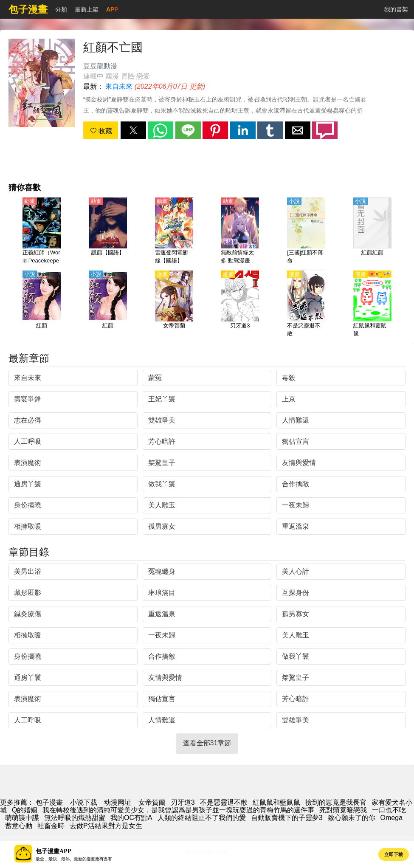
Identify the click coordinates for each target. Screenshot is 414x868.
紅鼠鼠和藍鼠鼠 (276, 802)
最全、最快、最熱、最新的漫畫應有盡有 (74, 859)
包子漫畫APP (53, 851)
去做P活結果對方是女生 (106, 826)
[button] (133, 130)
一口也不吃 (389, 810)
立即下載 (394, 854)
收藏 (101, 131)
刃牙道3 (183, 802)
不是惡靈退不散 (224, 802)
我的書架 (396, 9)
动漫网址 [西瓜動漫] (118, 802)
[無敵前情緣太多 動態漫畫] (240, 231)
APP (112, 9)
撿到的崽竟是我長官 (336, 802)
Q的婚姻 (25, 810)
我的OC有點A (131, 818)
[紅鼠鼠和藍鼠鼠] (372, 304)
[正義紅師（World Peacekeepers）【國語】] (42, 231)
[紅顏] (42, 304)
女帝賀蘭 (152, 802)
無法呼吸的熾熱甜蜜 (75, 818)
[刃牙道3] (240, 304)
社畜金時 (51, 826)
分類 (61, 9)
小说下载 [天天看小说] (84, 802)
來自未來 (119, 86)
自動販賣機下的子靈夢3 (287, 818)
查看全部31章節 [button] (207, 743)
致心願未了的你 (352, 818)
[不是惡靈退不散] (306, 304)
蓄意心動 (19, 826)
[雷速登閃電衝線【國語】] (174, 231)
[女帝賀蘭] (174, 304)
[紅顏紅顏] (372, 231)
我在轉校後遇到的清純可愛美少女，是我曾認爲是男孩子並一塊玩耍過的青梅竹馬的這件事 (178, 810)
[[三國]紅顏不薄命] (306, 231)
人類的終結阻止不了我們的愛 (202, 818)
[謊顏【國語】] (108, 231)
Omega (391, 818)
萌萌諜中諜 (22, 818)
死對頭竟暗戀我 (343, 810)
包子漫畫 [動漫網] (49, 802)
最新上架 (87, 9)
